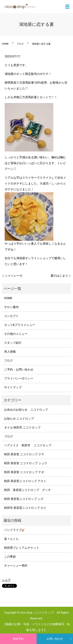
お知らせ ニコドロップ (19, 419)
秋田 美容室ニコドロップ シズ (24, 499)
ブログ (20, 44)
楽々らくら (11, 539)
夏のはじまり (59, 276)
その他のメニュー (16, 334)
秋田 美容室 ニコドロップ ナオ (24, 472)
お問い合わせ (55, 639)
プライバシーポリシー (19, 378)
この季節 (10, 557)
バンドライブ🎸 (15, 530)
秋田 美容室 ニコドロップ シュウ (26, 463)
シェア (6, 580)
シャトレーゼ (14, 276)
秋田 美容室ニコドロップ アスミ (25, 481)
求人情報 (10, 352)
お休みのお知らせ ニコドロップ (27, 410)
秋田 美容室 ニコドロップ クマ (24, 454)
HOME (5, 44)
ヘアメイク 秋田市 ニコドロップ (28, 445)
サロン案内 (11, 307)
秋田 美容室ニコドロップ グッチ (27, 490)
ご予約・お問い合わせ (19, 370)
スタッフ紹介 (13, 343)
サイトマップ (13, 387)
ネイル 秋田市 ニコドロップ (22, 428)
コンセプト (11, 316)
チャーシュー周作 (16, 566)
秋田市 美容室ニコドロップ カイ (25, 508)
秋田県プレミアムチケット (22, 548)
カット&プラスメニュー (20, 325)
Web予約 (18, 639)
